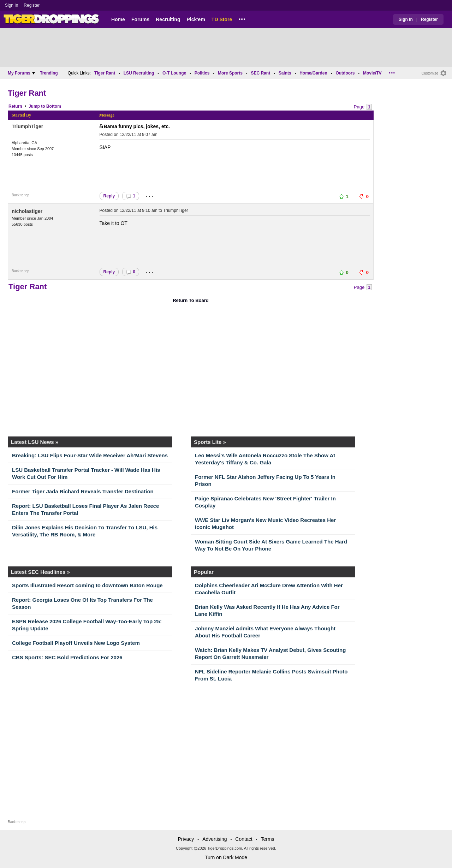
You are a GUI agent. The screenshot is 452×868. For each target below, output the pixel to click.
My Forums (21, 73)
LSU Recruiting (139, 73)
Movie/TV (372, 73)
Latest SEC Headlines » (40, 572)
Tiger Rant (105, 73)
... (242, 18)
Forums (140, 19)
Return (15, 106)
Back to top (20, 195)
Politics (202, 73)
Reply (109, 196)
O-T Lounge (174, 73)
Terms (267, 839)
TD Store (222, 19)
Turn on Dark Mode (226, 857)
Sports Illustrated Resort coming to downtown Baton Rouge (87, 585)
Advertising (215, 839)
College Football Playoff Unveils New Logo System (76, 643)
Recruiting (168, 19)
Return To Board (191, 300)
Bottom (54, 106)
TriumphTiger (27, 126)
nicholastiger (27, 211)
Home (118, 19)
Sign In (11, 5)
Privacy (186, 839)
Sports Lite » (210, 442)
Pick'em (196, 19)
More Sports (230, 73)
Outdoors (345, 73)
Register (32, 5)
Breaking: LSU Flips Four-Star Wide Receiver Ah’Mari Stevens (90, 455)
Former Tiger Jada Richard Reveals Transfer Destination (83, 491)
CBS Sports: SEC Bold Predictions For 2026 (67, 657)
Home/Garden (313, 73)
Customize (430, 73)
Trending (49, 73)
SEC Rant (260, 73)
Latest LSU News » (35, 442)
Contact (244, 839)
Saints (285, 73)
